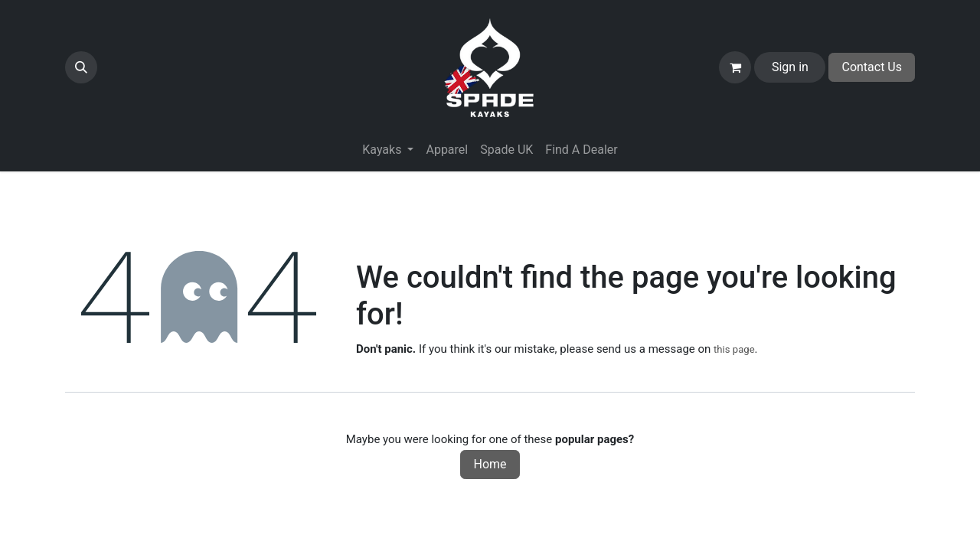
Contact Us (872, 67)
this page (734, 349)
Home (490, 464)
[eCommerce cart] (735, 67)
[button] (81, 67)
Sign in (790, 67)
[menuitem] (447, 150)
